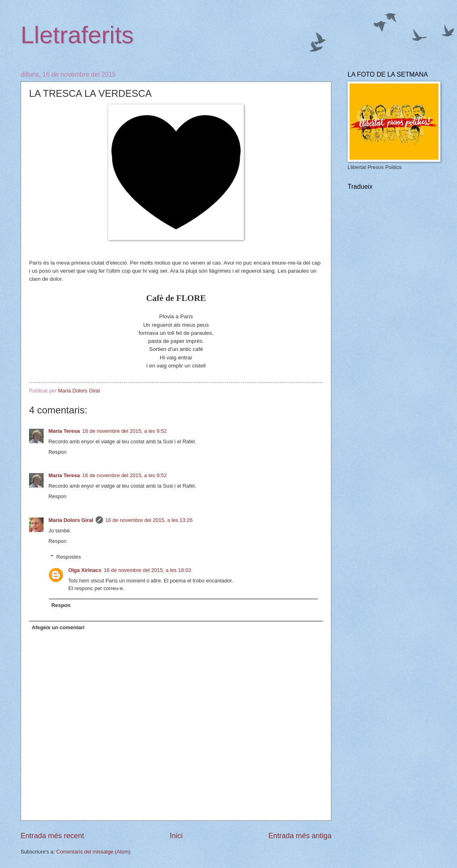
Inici (176, 836)
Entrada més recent (52, 836)
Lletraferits (77, 35)
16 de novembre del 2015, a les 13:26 (149, 520)
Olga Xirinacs (85, 570)
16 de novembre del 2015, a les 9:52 (125, 431)
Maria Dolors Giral (71, 520)
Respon (57, 452)
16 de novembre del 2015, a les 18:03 (147, 570)
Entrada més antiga (300, 836)
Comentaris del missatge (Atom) (93, 852)
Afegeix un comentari (58, 627)
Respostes (69, 556)
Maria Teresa (64, 431)
